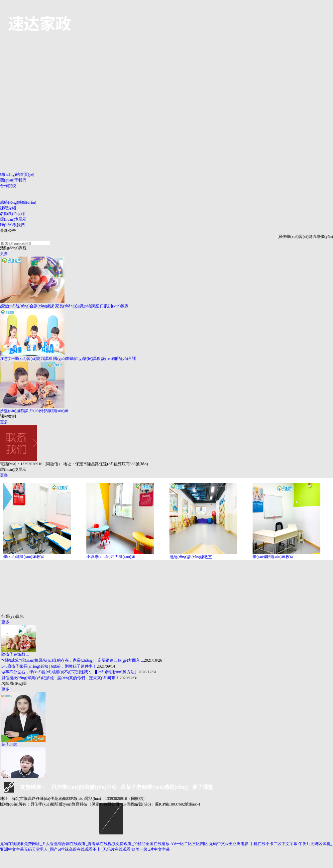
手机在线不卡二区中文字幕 (274, 844)
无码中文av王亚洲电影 (229, 844)
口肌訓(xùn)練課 (114, 306)
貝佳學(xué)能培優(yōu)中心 (84, 787)
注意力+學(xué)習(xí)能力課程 (26, 359)
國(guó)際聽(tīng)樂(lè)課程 (77, 359)
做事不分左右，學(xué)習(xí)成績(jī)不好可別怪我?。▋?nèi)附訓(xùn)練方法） (70, 672)
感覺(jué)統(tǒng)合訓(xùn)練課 (27, 306)
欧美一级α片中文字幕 (151, 849)
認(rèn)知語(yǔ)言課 (119, 359)
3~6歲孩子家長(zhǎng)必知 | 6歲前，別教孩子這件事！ (49, 666)
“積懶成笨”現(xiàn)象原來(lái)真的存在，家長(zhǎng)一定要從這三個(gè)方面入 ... (73, 660)
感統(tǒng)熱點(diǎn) (18, 202)
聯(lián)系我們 (12, 225)
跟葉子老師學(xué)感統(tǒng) (155, 787)
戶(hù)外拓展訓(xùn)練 (49, 411)
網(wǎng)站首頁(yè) (17, 174)
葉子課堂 (203, 787)
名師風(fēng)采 (13, 214)
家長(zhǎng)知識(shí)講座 (77, 306)
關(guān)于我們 (13, 180)
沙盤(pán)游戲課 (14, 411)
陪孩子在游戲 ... (15, 654)
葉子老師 (9, 744)
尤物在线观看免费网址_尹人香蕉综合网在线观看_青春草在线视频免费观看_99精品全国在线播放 (85, 844)
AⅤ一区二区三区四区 (189, 844)
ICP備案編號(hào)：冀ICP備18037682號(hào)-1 (161, 804)
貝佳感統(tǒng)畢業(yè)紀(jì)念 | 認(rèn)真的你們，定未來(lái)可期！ (60, 678)
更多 (4, 254)
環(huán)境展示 (13, 219)
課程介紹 (8, 208)
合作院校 (8, 186)
